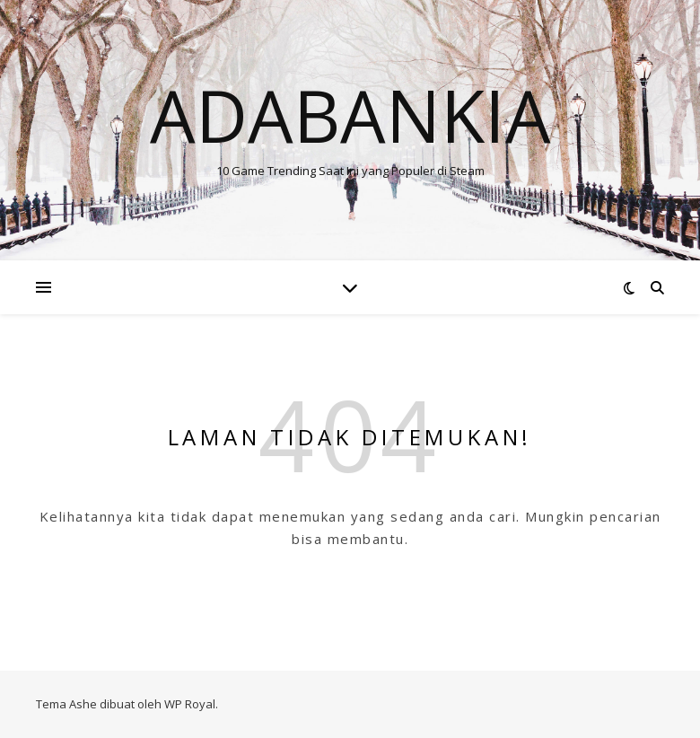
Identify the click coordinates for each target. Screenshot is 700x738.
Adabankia (350, 115)
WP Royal (190, 704)
